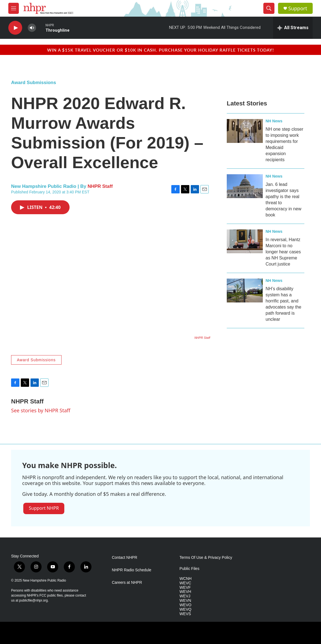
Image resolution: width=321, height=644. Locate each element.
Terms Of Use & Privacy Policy (206, 558)
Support (298, 8)
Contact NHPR (124, 558)
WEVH (185, 592)
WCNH (186, 579)
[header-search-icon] (269, 8)
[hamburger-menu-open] (14, 8)
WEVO (186, 605)
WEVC (185, 583)
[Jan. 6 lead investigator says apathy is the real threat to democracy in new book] (245, 186)
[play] (15, 28)
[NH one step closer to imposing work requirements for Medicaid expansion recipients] (245, 131)
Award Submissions (34, 83)
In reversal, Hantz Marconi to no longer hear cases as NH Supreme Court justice (283, 252)
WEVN (185, 601)
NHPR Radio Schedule (131, 570)
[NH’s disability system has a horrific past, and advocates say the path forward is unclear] (245, 291)
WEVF (185, 588)
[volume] (32, 28)
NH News (274, 121)
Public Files (190, 569)
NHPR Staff (100, 186)
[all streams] (293, 28)
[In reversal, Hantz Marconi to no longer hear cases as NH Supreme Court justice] (245, 241)
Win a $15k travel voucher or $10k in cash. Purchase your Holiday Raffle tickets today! (160, 50)
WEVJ (185, 596)
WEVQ (186, 609)
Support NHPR (44, 508)
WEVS (185, 614)
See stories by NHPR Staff (41, 410)
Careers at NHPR (127, 583)
